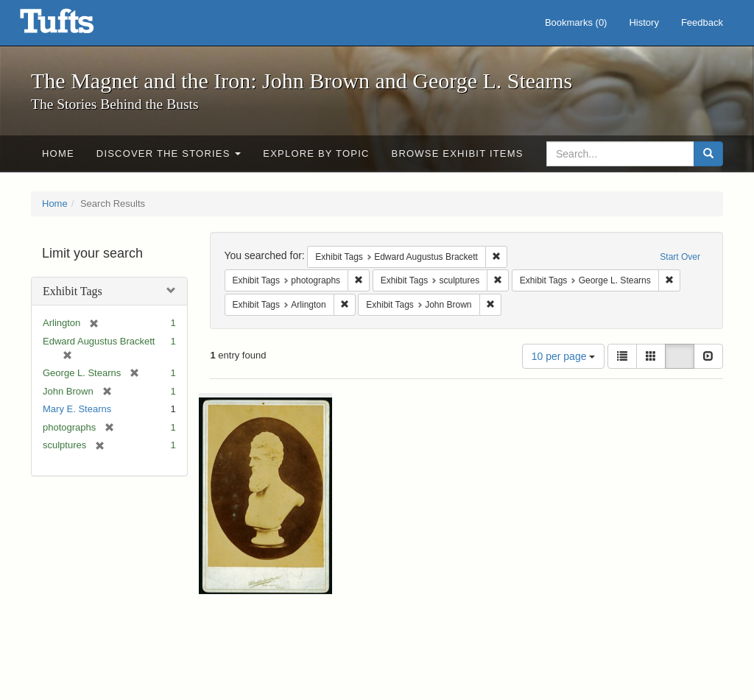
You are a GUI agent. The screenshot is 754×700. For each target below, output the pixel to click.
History (644, 22)
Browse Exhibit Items (458, 153)
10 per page (564, 356)
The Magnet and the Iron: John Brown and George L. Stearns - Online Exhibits (75, 26)
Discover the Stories (169, 153)
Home (58, 153)
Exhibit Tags (73, 291)
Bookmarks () (576, 22)
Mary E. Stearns (77, 409)
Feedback (702, 22)
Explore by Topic (316, 153)
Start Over (680, 257)
